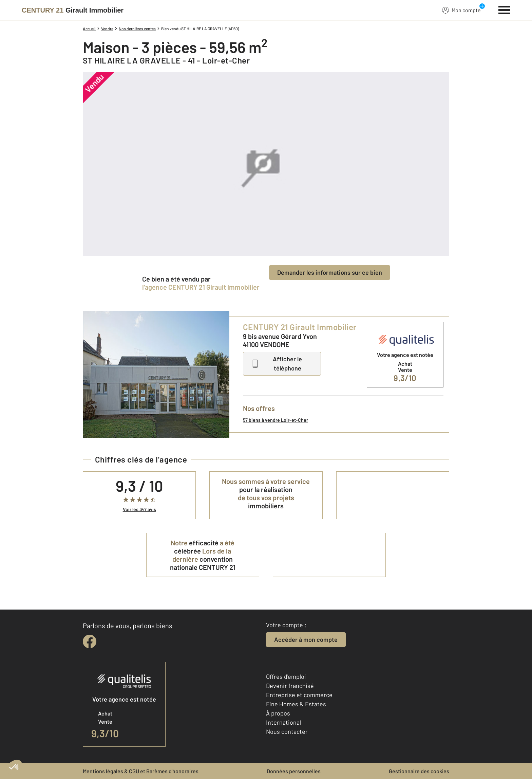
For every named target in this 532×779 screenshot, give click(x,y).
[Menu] (504, 9)
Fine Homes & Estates (296, 704)
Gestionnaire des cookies (419, 771)
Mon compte (461, 10)
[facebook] (90, 641)
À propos (278, 713)
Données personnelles (294, 771)
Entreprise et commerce (299, 695)
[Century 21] (73, 10)
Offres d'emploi (286, 676)
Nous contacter (287, 731)
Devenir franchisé (290, 686)
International (283, 722)
